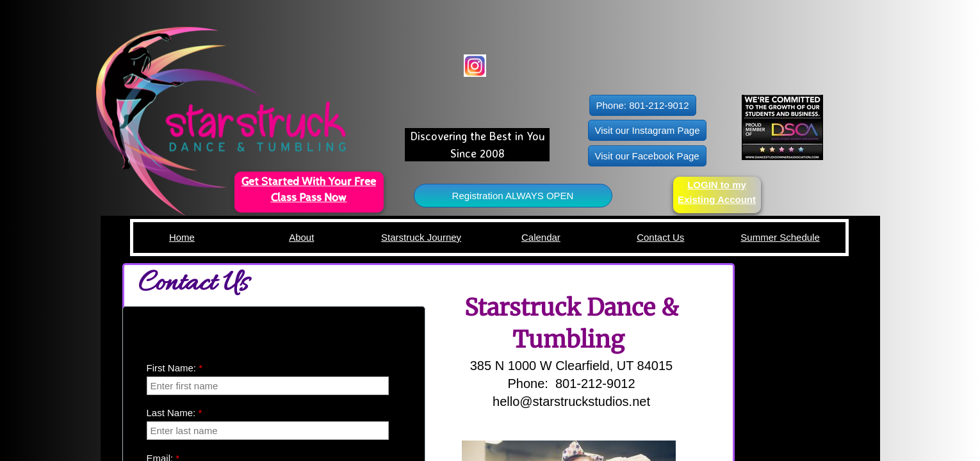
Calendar (541, 237)
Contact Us (660, 237)
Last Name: (175, 413)
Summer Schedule (780, 237)
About (301, 237)
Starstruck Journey (421, 237)
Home (182, 237)
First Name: (175, 368)
